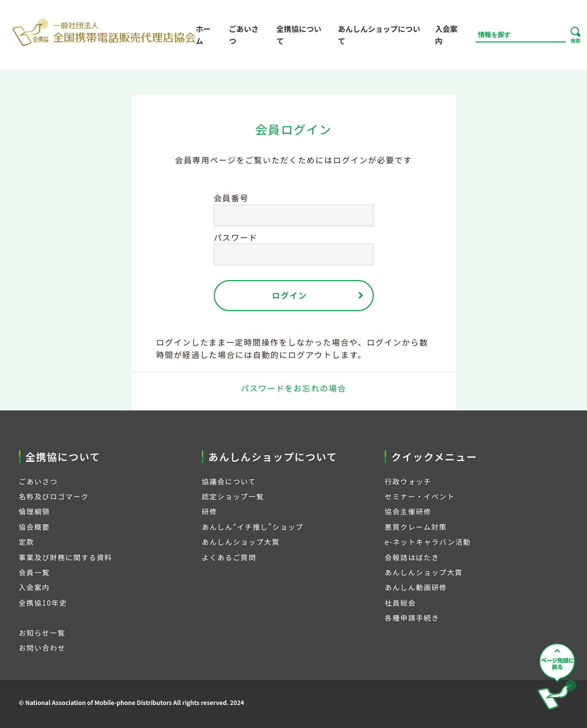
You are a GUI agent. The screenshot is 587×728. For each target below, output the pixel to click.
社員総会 (400, 603)
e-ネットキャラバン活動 (428, 542)
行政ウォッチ (408, 481)
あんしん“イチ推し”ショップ (253, 527)
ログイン (289, 295)
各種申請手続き (412, 618)
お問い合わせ (42, 648)
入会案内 (446, 35)
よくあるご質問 (229, 557)
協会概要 (34, 527)
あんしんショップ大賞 (241, 542)
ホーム (203, 35)
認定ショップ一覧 (233, 496)
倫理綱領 (34, 511)
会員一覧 (34, 572)
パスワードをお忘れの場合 (293, 388)
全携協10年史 (43, 603)
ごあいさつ (244, 35)
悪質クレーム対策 (416, 527)
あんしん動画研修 (416, 587)
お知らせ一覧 (42, 633)
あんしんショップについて (379, 35)
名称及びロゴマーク (54, 496)
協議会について (229, 481)
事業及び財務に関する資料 (66, 557)
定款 (27, 542)
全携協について (299, 35)
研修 (210, 511)
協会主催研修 (408, 511)
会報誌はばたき (412, 557)
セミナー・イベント (420, 496)
